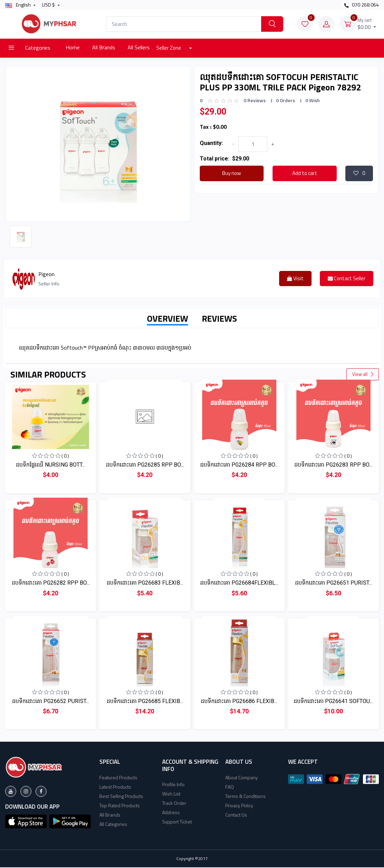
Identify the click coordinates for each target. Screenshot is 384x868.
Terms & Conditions (245, 797)
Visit (295, 279)
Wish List (171, 794)
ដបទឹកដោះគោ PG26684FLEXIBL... (239, 583)
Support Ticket (177, 822)
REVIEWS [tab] (219, 319)
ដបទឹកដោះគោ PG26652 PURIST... (51, 702)
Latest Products (115, 787)
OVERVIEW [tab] (168, 319)
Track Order (174, 804)
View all (363, 375)
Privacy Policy (239, 806)
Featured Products (118, 778)
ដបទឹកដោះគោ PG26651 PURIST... (333, 583)
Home (73, 47)
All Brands (104, 47)
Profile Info (173, 785)
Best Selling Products (121, 797)
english (18, 5)
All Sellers (139, 47)
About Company (242, 778)
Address (171, 813)
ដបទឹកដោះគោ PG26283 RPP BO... (333, 465)
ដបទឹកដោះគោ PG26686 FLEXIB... (239, 702)
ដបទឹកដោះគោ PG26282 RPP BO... (51, 583)
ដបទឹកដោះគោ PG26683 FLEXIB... (145, 583)
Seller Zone (169, 48)
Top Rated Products (120, 806)
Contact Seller (347, 279)
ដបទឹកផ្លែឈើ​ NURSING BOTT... (51, 465)
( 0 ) (65, 456)
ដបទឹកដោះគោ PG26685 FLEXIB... (145, 702)
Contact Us (236, 815)
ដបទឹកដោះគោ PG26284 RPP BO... (239, 465)
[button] (26, 821)
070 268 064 (362, 5)
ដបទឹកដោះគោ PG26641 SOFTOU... (333, 702)
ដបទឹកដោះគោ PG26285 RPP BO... (145, 465)
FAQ (230, 787)
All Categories (113, 825)
